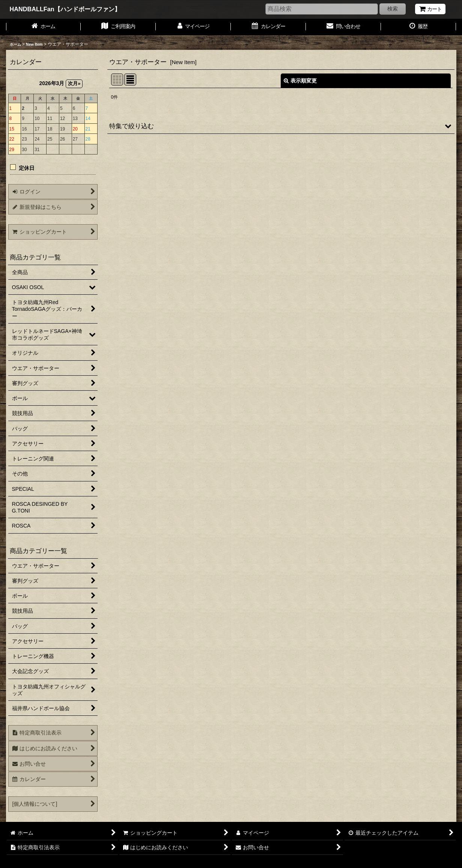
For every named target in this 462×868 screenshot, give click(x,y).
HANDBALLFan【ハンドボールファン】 (65, 9)
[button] (281, 126)
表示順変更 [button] (300, 81)
